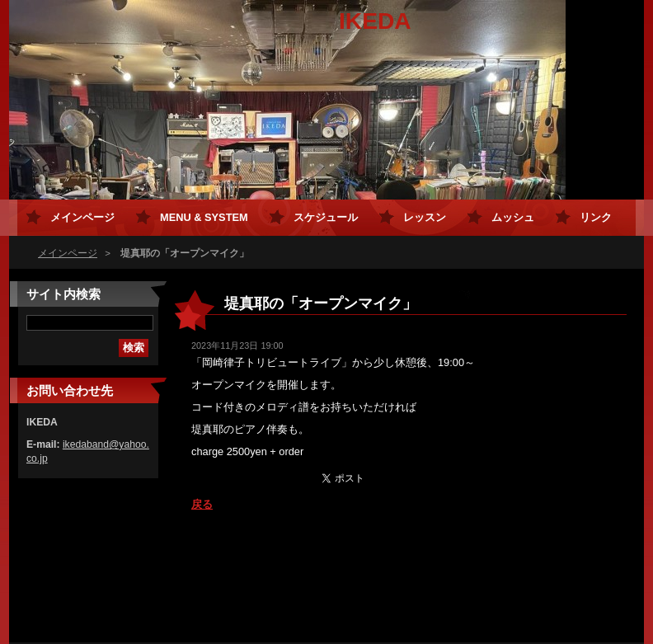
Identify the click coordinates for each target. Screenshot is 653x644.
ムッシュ (513, 217)
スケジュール (326, 217)
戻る (202, 504)
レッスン (425, 217)
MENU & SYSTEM (204, 217)
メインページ (68, 253)
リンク (596, 217)
